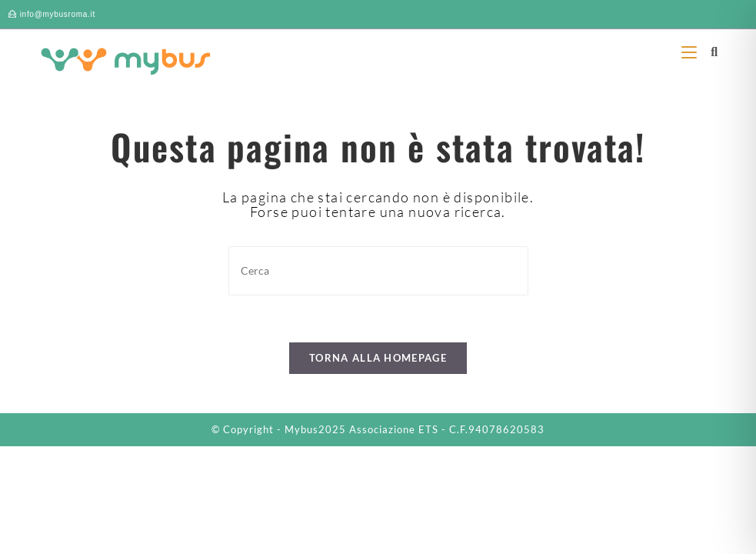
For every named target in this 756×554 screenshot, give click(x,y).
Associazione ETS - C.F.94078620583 (447, 429)
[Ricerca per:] (709, 51)
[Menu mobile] (691, 51)
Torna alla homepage (378, 358)
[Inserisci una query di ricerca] (378, 270)
